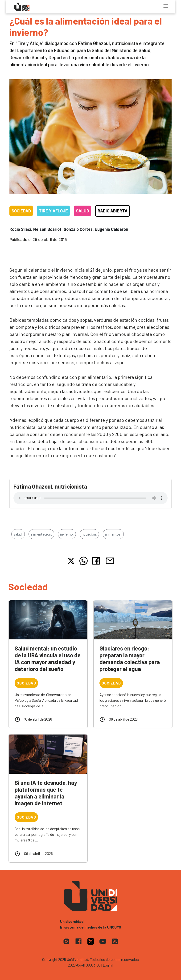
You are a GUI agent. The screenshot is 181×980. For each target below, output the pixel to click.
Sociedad (21, 211)
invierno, (67, 534)
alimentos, (113, 534)
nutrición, (89, 534)
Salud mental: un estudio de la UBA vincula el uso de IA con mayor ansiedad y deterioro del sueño (48, 658)
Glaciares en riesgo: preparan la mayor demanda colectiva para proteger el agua (130, 658)
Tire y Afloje (53, 211)
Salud (82, 211)
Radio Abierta (113, 211)
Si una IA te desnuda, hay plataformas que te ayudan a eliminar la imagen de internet (46, 793)
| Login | (107, 965)
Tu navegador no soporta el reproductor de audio (90, 498)
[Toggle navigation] (166, 6)
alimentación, (41, 534)
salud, (18, 534)
